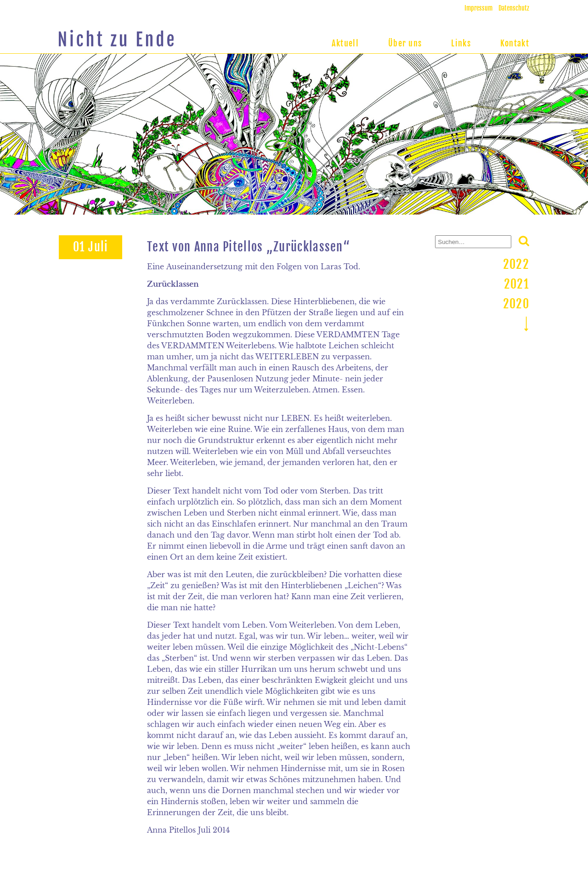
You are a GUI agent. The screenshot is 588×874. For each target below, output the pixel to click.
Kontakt (515, 43)
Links (461, 43)
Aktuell (345, 43)
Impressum (478, 8)
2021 (517, 284)
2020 (516, 304)
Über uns (405, 43)
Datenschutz (514, 8)
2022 (516, 264)
